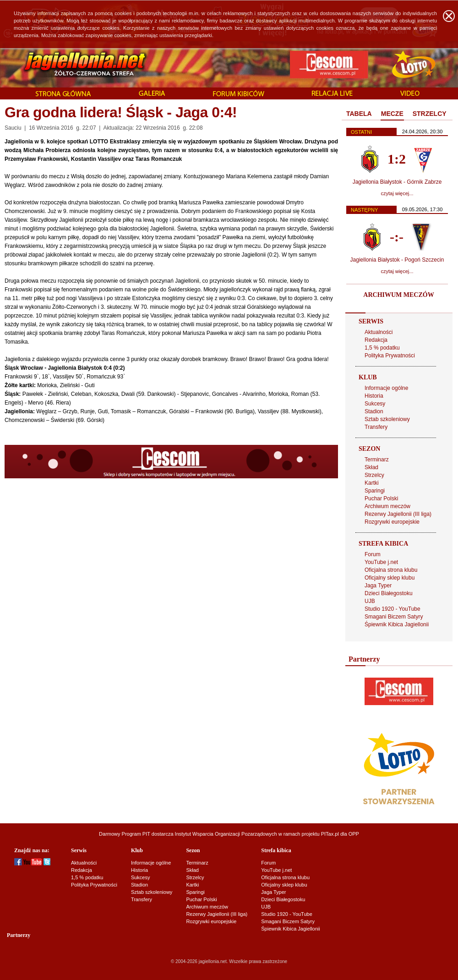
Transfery (376, 427)
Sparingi (375, 491)
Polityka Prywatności (390, 356)
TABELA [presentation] (359, 114)
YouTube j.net (381, 562)
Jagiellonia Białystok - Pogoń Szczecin (397, 260)
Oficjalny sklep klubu (390, 578)
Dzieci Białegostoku (389, 593)
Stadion (374, 411)
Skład (371, 467)
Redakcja (376, 340)
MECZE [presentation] (392, 114)
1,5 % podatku (382, 348)
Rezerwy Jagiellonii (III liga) (398, 514)
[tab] (359, 114)
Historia (374, 396)
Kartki (372, 483)
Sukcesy (375, 404)
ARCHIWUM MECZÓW (398, 295)
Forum (373, 554)
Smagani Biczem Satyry (394, 617)
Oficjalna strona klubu (391, 570)
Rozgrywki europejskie (392, 522)
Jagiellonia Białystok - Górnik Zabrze (397, 182)
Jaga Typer (378, 586)
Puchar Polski (381, 498)
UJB (370, 601)
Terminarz (377, 460)
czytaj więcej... (397, 193)
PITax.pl (330, 834)
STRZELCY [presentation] (430, 114)
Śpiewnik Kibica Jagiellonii (397, 624)
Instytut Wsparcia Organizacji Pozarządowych (226, 834)
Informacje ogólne (386, 388)
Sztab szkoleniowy (387, 419)
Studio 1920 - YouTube (393, 609)
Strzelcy (374, 475)
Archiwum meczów (387, 506)
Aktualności (379, 332)
